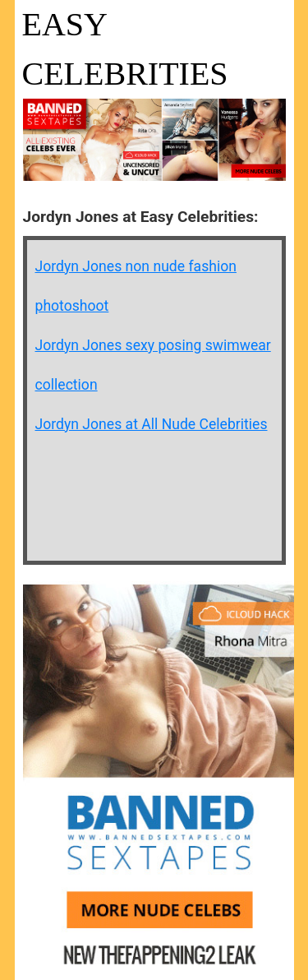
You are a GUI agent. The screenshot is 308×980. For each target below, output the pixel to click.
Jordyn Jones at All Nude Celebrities (152, 424)
